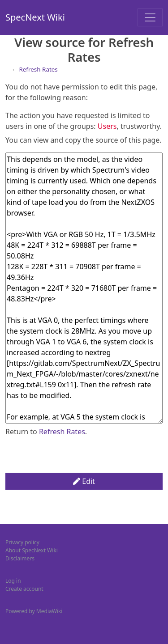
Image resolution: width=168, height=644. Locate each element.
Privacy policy (22, 542)
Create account (24, 589)
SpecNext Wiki (35, 17)
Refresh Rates (38, 69)
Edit (84, 481)
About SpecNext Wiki (32, 550)
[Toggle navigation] (150, 17)
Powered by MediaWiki (34, 611)
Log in (13, 581)
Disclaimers (20, 558)
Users (107, 126)
